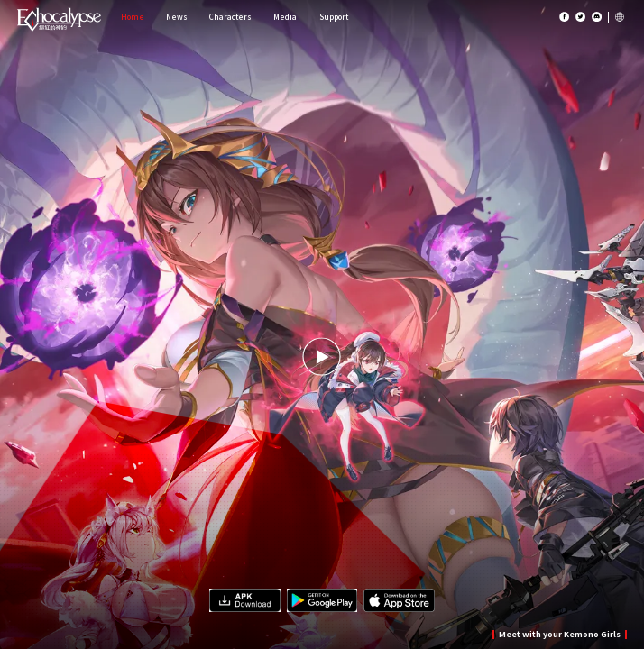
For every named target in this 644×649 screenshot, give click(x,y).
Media (285, 17)
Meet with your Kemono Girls (560, 634)
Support (334, 17)
